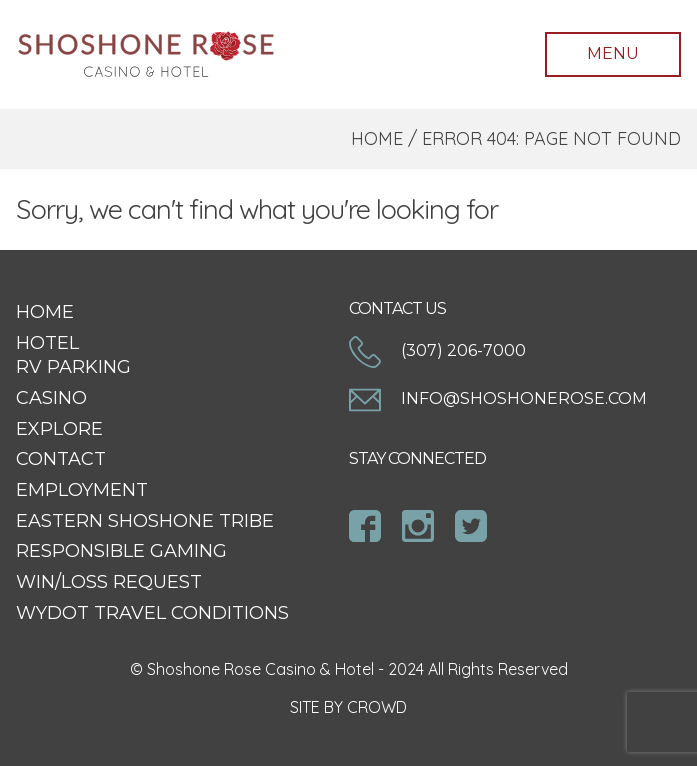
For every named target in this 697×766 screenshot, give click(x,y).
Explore (59, 429)
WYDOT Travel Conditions (152, 613)
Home (377, 138)
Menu (613, 53)
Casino (51, 398)
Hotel (47, 343)
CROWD (377, 707)
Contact (61, 459)
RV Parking (73, 367)
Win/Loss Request (109, 582)
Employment (82, 490)
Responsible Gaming (121, 551)
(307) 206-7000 (437, 350)
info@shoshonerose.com (498, 398)
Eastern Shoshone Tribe (145, 521)
